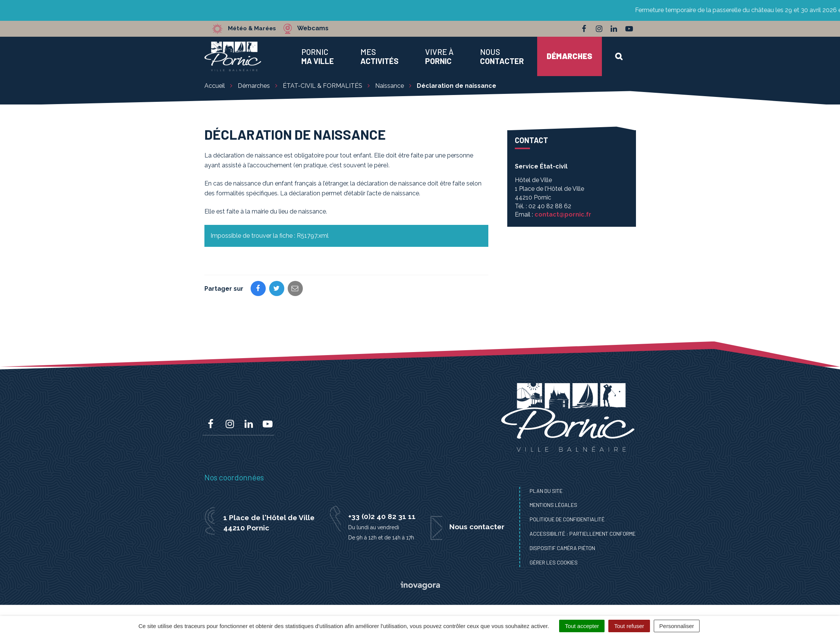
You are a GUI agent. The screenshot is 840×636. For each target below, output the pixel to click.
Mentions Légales (553, 505)
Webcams (318, 28)
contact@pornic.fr (563, 214)
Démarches (570, 56)
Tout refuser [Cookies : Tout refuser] (629, 626)
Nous (502, 56)
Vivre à (439, 56)
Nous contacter (477, 527)
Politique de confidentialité (567, 519)
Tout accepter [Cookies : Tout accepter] (582, 626)
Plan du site (546, 491)
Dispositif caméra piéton (562, 548)
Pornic (318, 56)
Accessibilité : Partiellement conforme (583, 534)
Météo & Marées (254, 28)
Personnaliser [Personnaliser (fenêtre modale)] (677, 626)
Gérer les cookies (554, 562)
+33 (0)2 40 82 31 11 (382, 516)
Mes (379, 56)
